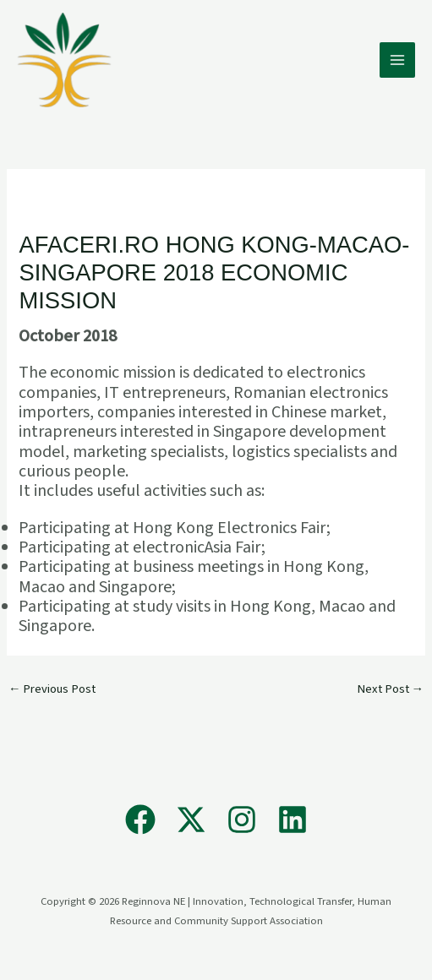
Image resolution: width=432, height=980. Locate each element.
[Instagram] (242, 819)
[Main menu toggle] (397, 60)
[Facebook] (140, 819)
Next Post (391, 689)
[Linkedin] (293, 819)
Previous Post (52, 689)
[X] (191, 819)
